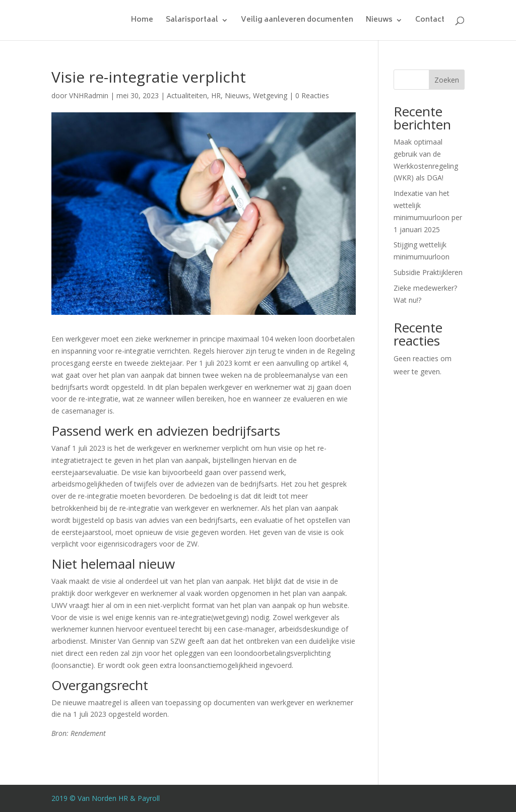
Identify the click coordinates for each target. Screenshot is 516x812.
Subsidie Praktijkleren (428, 272)
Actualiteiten (187, 95)
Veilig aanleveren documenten (297, 21)
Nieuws (379, 21)
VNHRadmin (89, 95)
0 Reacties (312, 95)
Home (142, 21)
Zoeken (447, 80)
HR (216, 95)
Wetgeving (270, 95)
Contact (430, 21)
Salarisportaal (192, 21)
